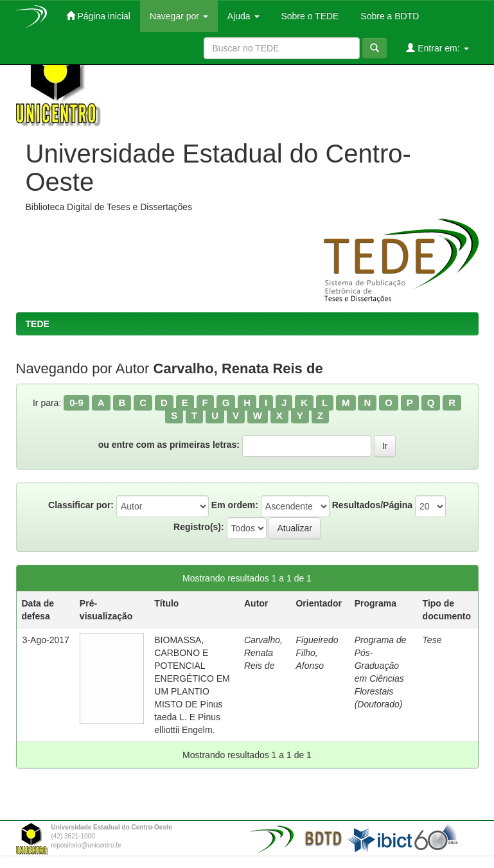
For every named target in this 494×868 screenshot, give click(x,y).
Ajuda (243, 16)
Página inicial (98, 16)
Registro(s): (199, 527)
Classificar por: (81, 505)
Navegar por (179, 16)
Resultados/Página (372, 505)
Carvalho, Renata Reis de (263, 653)
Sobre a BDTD (388, 16)
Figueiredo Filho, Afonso (317, 653)
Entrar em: (437, 48)
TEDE (38, 324)
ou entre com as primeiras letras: (169, 445)
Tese (432, 640)
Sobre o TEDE (309, 16)
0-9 (76, 403)
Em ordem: (235, 505)
